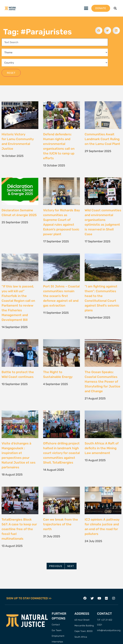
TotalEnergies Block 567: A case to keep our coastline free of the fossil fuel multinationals (19, 529)
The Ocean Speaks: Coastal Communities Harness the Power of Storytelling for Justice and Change (102, 382)
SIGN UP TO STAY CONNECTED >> (29, 598)
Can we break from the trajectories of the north (61, 524)
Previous (56, 566)
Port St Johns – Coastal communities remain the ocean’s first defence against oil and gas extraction (61, 296)
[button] (115, 8)
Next (71, 566)
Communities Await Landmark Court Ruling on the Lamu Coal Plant (103, 139)
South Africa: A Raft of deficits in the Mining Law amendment (102, 448)
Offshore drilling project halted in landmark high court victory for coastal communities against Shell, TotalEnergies (61, 453)
